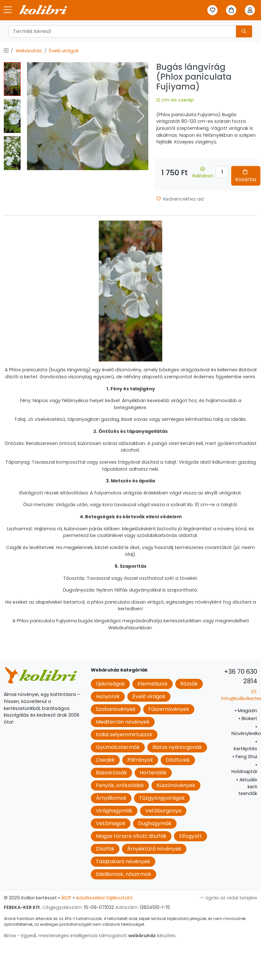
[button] (141, 116)
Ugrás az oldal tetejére (229, 898)
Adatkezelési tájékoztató (104, 898)
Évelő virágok (64, 51)
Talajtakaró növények (123, 861)
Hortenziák (153, 773)
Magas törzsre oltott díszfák (131, 836)
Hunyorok (108, 696)
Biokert (248, 718)
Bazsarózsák (111, 773)
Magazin (246, 711)
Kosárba (246, 176)
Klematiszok (153, 684)
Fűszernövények (169, 709)
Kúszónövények (176, 785)
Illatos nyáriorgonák (177, 747)
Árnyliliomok (111, 798)
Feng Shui (245, 757)
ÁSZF (66, 898)
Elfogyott (191, 836)
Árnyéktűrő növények (154, 849)
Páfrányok (140, 760)
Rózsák (189, 684)
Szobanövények (116, 709)
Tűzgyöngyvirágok (162, 798)
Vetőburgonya (163, 811)
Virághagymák (114, 811)
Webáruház (29, 51)
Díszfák (105, 849)
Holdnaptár (244, 768)
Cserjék (105, 760)
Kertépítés (245, 745)
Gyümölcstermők (118, 747)
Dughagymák (155, 823)
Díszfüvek (178, 760)
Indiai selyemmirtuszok (124, 735)
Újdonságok (110, 684)
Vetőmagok (111, 823)
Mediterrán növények (123, 722)
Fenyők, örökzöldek (120, 785)
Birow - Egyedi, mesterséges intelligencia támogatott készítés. (90, 936)
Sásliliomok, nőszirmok (124, 874)
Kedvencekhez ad (180, 199)
